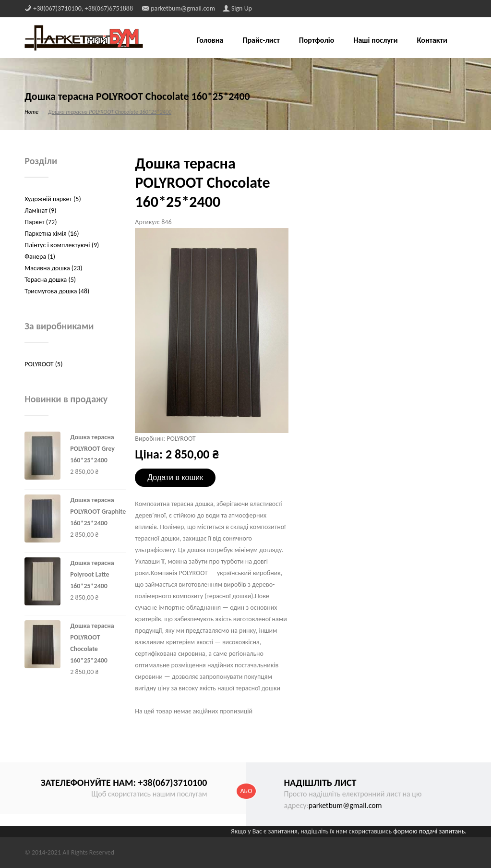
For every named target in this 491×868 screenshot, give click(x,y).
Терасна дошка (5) (50, 280)
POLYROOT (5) (43, 364)
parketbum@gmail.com (345, 805)
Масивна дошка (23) (53, 268)
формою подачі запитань (429, 831)
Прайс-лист (261, 41)
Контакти (432, 41)
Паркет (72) (41, 222)
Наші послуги (375, 41)
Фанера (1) (40, 257)
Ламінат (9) (40, 211)
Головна (210, 41)
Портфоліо (317, 41)
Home (31, 112)
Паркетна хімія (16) (52, 234)
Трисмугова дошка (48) (57, 291)
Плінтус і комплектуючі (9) (62, 245)
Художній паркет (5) (53, 199)
